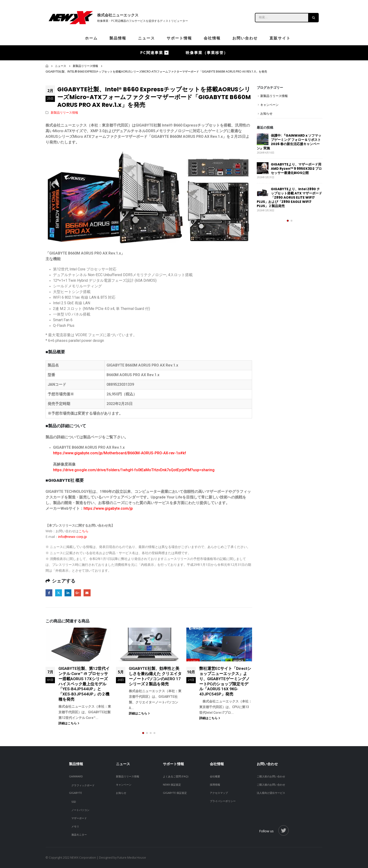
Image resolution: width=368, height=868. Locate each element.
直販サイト (280, 38)
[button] (143, 733)
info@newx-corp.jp (73, 537)
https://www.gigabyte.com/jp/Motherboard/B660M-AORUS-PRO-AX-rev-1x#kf (120, 453)
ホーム (91, 38)
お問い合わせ (245, 38)
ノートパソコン (80, 810)
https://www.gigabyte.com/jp (108, 508)
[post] (263, 139)
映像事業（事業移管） (207, 53)
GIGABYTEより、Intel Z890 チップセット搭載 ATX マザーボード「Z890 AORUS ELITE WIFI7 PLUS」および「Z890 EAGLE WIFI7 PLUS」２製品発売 (289, 197)
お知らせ (266, 113)
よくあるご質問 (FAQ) (176, 776)
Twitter (59, 593)
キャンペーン (269, 105)
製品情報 (118, 38)
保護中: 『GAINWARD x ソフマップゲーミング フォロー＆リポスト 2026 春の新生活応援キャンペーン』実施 (289, 142)
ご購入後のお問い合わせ (271, 785)
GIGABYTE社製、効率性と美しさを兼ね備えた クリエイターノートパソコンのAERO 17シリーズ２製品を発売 (155, 676)
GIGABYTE (75, 793)
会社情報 (212, 38)
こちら (84, 531)
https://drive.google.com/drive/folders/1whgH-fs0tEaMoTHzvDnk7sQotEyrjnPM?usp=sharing (134, 470)
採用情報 (215, 785)
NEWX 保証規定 (172, 785)
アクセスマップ (219, 793)
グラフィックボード (83, 785)
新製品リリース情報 (64, 113)
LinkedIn (68, 593)
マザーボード (79, 818)
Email (87, 593)
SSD (74, 802)
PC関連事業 (152, 53)
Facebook (49, 593)
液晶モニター (79, 835)
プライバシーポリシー (223, 801)
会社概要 (215, 776)
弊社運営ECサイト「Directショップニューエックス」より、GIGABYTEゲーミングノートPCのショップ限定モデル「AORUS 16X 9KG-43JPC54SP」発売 (225, 681)
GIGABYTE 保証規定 (175, 793)
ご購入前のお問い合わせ (271, 776)
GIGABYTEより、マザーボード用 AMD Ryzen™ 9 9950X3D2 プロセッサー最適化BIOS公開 (296, 169)
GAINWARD (76, 776)
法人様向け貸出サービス (271, 793)
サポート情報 (179, 38)
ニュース (146, 38)
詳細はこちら (69, 723)
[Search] (314, 18)
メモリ (75, 826)
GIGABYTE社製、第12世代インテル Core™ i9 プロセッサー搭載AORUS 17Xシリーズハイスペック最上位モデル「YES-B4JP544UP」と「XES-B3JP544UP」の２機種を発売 (84, 684)
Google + (78, 593)
